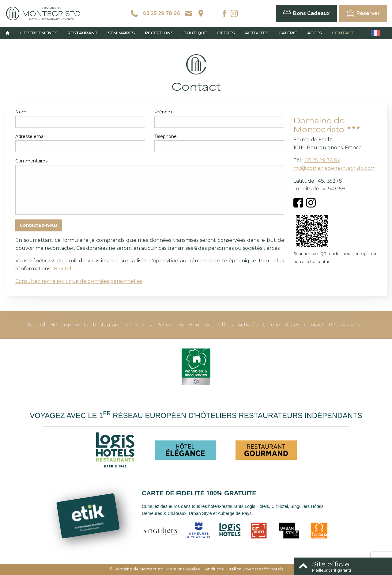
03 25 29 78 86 (322, 160)
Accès (315, 33)
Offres (226, 33)
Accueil (36, 325)
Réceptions (159, 33)
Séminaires (121, 33)
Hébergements (39, 33)
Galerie (288, 33)
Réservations (344, 325)
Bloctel (62, 269)
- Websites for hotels (255, 569)
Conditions (213, 569)
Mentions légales (183, 569)
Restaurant (83, 33)
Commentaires (31, 161)
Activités (257, 33)
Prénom (163, 112)
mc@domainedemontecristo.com (334, 168)
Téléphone (166, 136)
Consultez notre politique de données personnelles (79, 281)
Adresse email (30, 136)
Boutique (195, 33)
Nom (21, 112)
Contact (343, 33)
